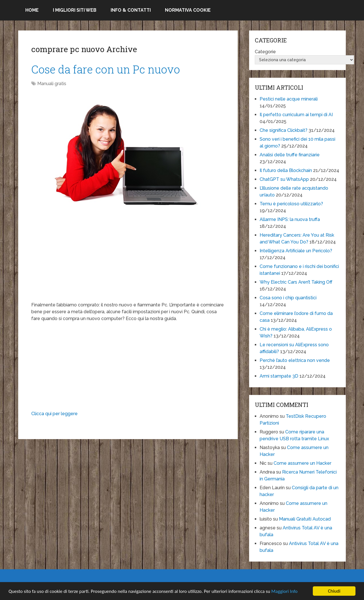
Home (32, 10)
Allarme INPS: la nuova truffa (290, 219)
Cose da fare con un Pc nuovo (106, 69)
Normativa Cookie (188, 10)
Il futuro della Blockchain (286, 170)
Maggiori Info (284, 592)
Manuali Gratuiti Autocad (305, 519)
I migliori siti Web (75, 10)
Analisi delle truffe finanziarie (290, 155)
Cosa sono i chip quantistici (288, 298)
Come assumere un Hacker (302, 463)
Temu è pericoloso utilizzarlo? (291, 204)
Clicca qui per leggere (54, 414)
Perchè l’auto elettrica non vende (295, 360)
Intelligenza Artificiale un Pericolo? (296, 251)
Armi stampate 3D (279, 376)
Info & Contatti (131, 10)
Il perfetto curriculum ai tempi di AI (296, 115)
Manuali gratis (52, 84)
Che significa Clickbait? (284, 130)
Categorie (265, 52)
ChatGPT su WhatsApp (284, 179)
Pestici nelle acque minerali (289, 99)
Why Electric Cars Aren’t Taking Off (296, 282)
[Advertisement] (128, 262)
